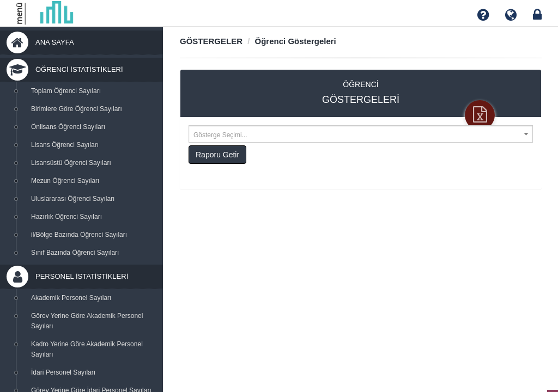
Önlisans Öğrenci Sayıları (68, 127)
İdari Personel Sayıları (63, 372)
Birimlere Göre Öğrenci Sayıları (77, 109)
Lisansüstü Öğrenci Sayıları (71, 163)
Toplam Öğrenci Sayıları (66, 91)
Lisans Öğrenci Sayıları (65, 145)
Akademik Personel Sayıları (71, 298)
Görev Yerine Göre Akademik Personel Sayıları (87, 321)
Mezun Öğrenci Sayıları (65, 181)
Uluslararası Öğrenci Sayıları (73, 199)
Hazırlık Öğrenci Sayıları (66, 217)
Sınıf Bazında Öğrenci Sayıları (75, 253)
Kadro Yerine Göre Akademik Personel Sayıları (87, 349)
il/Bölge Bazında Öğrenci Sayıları (79, 235)
